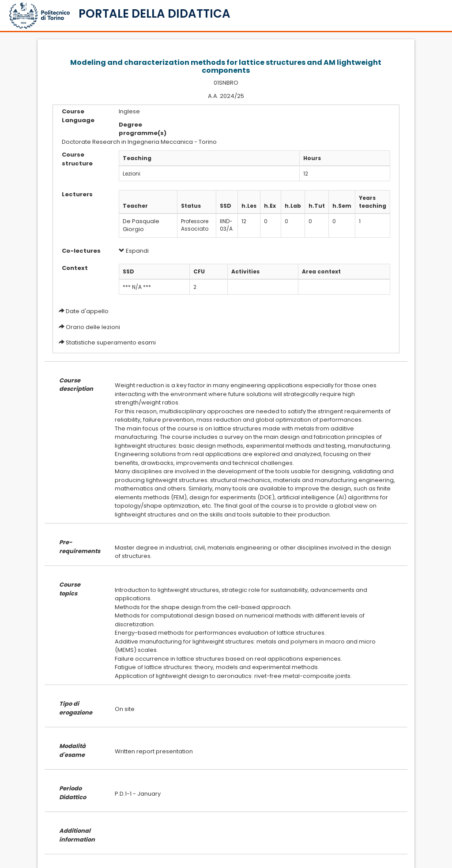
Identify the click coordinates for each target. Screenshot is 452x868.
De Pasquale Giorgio (141, 225)
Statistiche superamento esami (111, 342)
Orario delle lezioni (93, 327)
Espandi (134, 251)
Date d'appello (87, 311)
